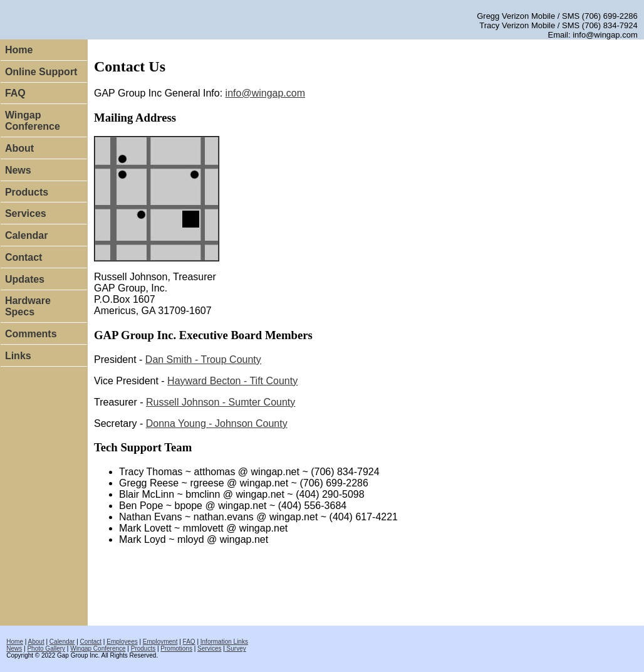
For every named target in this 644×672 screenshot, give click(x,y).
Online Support (41, 72)
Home (19, 50)
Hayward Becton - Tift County (232, 381)
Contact (24, 257)
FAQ (15, 93)
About (19, 148)
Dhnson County (217, 423)
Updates (25, 279)
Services (26, 213)
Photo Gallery (46, 648)
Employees (122, 642)
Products (27, 192)
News (18, 170)
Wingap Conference (33, 121)
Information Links (224, 642)
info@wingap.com (265, 93)
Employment (160, 642)
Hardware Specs (28, 306)
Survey (236, 648)
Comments (31, 334)
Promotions (176, 648)
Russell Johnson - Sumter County (221, 402)
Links (18, 356)
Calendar (26, 235)
